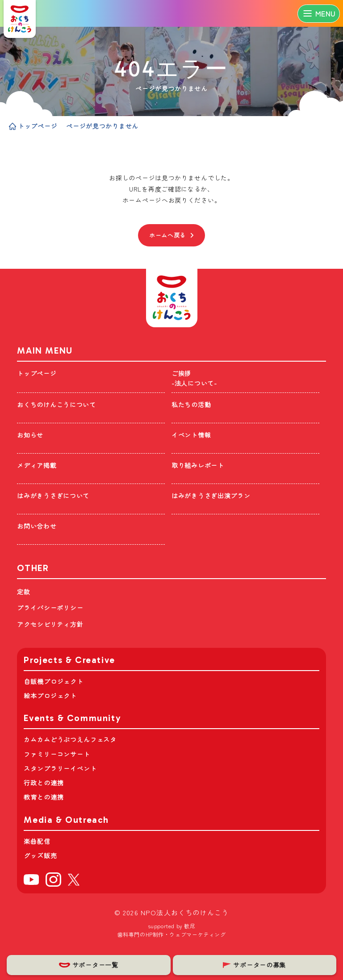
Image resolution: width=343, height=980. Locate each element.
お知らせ (30, 435)
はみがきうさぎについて (53, 496)
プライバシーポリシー (50, 608)
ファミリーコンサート (57, 754)
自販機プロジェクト (54, 681)
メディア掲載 (37, 465)
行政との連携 (44, 783)
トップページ (33, 126)
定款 (24, 592)
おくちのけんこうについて (56, 405)
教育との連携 (44, 797)
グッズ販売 (40, 855)
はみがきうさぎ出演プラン (211, 496)
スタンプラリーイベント (60, 768)
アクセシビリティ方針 (50, 624)
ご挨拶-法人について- (194, 378)
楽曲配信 (37, 841)
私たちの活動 (191, 405)
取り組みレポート (198, 465)
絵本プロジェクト (50, 696)
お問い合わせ (37, 526)
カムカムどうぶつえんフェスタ (70, 739)
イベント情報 (191, 435)
